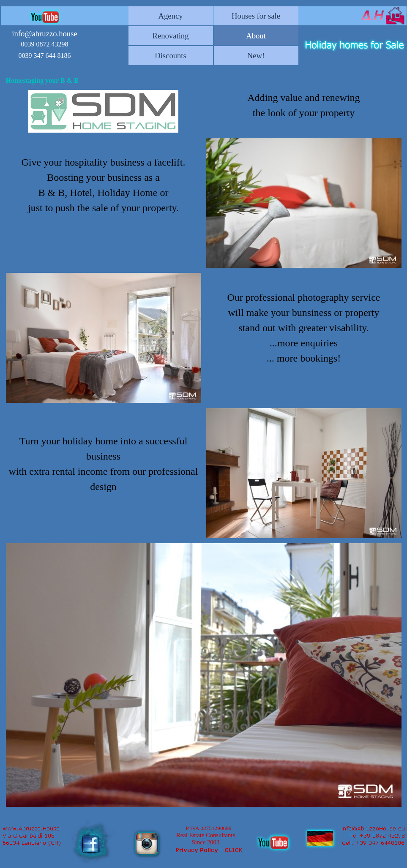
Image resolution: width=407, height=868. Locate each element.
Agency (170, 16)
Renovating (170, 36)
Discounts (171, 56)
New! (256, 56)
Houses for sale (256, 16)
